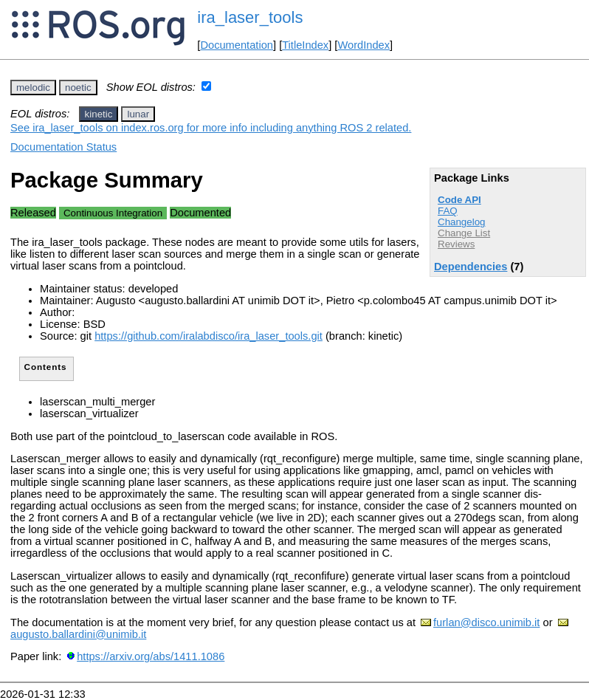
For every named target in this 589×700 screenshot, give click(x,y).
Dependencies (471, 267)
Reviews (456, 244)
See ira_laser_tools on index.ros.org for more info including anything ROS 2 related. (211, 128)
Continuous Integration (113, 213)
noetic (78, 87)
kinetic (99, 114)
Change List (464, 233)
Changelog (461, 222)
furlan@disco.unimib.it (486, 622)
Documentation (237, 45)
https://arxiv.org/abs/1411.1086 (151, 656)
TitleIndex (305, 45)
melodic (33, 87)
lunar (138, 114)
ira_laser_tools (250, 17)
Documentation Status (63, 147)
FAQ (448, 211)
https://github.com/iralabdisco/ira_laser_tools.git (209, 336)
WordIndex (364, 45)
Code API (459, 200)
